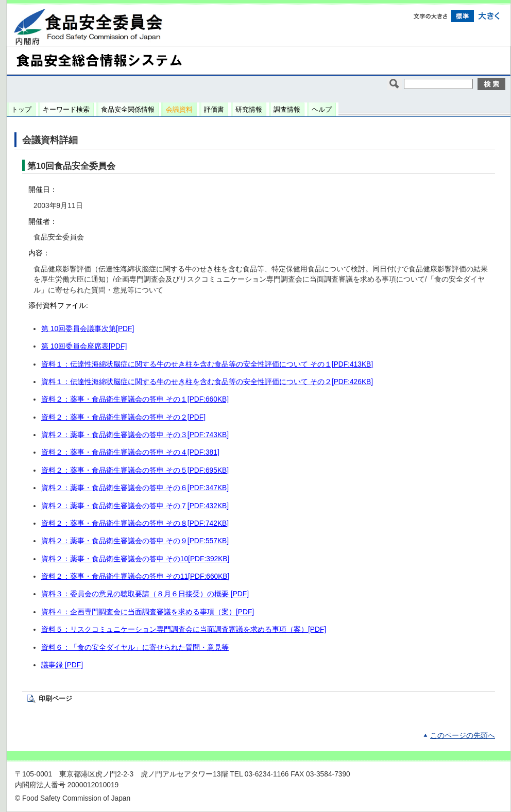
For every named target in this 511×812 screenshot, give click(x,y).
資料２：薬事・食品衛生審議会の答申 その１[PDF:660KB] (135, 399)
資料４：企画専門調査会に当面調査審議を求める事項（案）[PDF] (148, 612)
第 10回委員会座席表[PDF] (84, 346)
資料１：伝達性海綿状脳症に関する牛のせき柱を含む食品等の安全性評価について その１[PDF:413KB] (207, 364)
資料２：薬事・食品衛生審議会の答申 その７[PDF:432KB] (135, 506)
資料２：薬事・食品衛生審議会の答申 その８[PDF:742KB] (135, 523)
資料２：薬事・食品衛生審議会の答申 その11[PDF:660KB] (135, 576)
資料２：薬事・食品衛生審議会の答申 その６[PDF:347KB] (135, 488)
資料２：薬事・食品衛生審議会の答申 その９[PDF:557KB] (135, 541)
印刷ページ (55, 698)
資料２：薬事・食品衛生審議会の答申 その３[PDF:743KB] (135, 435)
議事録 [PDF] (62, 665)
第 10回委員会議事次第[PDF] (88, 329)
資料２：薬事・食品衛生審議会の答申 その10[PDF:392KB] (135, 559)
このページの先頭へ (463, 736)
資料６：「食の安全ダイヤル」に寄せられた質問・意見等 (135, 647)
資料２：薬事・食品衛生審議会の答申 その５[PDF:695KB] (135, 470)
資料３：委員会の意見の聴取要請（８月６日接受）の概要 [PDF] (145, 594)
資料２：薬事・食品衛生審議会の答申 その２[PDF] (123, 417)
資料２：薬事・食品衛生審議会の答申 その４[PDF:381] (130, 452)
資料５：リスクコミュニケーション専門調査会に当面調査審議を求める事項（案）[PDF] (184, 629)
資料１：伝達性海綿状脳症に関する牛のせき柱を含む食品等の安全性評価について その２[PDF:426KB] (207, 382)
